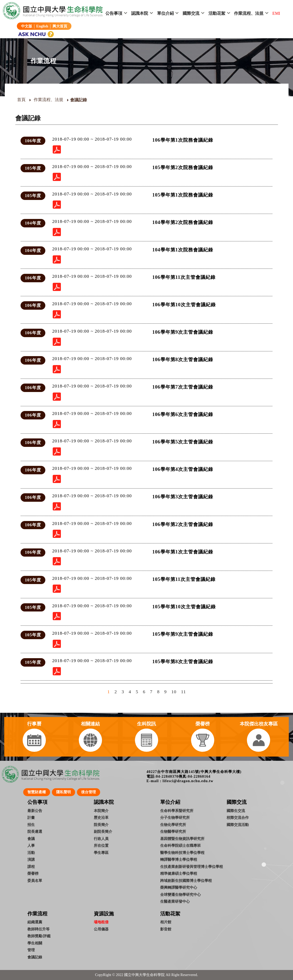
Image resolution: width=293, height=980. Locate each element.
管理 (31, 950)
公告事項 (114, 13)
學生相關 (35, 943)
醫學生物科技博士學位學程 (182, 853)
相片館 (166, 922)
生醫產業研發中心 (175, 901)
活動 (31, 853)
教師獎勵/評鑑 (39, 936)
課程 (31, 867)
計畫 (31, 818)
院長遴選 (35, 831)
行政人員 (101, 839)
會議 (31, 839)
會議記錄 (35, 957)
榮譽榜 (33, 873)
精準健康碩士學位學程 (179, 873)
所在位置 (101, 845)
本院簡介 (101, 811)
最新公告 (35, 811)
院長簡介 (101, 825)
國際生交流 (236, 811)
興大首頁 (60, 26)
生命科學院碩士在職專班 (180, 845)
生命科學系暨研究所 (177, 811)
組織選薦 (35, 922)
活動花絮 (217, 13)
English (42, 26)
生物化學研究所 (173, 825)
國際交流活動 (238, 825)
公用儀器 (101, 929)
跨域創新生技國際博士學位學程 (186, 881)
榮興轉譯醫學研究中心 (179, 887)
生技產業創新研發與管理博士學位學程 (192, 867)
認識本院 (140, 13)
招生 (31, 825)
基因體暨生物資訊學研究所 (182, 839)
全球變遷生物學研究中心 (180, 895)
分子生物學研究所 (175, 818)
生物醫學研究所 (173, 831)
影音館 (166, 929)
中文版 (27, 26)
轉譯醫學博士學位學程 (179, 859)
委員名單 (35, 881)
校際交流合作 (238, 818)
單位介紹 (165, 13)
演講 (31, 859)
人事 (31, 845)
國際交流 (191, 13)
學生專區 (101, 853)
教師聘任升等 (38, 929)
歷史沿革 (101, 818)
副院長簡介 (103, 831)
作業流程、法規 (249, 13)
